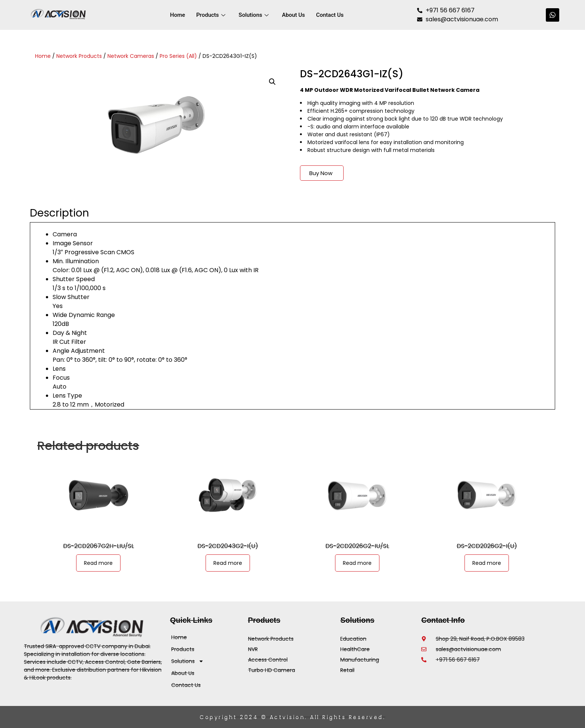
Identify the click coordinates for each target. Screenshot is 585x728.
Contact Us (330, 15)
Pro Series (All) (178, 56)
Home (178, 15)
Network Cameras (131, 56)
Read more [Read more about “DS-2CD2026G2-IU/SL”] (357, 563)
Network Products (79, 56)
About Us (294, 15)
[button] (272, 82)
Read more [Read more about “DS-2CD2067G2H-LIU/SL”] (98, 563)
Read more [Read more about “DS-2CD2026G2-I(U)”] (487, 563)
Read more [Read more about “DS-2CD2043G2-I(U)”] (228, 563)
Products (211, 15)
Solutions (254, 15)
